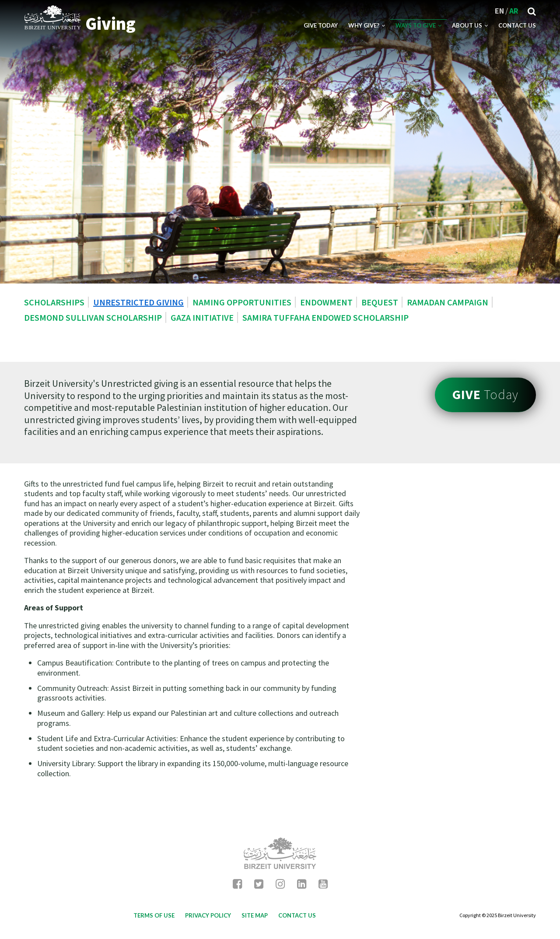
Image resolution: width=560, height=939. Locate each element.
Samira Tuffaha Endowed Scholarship (325, 317)
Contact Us (297, 915)
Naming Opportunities (242, 302)
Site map (255, 915)
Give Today (321, 25)
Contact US (517, 25)
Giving (110, 24)
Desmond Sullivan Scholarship (93, 317)
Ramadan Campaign (448, 302)
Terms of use (154, 915)
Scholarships (54, 302)
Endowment (326, 302)
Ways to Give (418, 25)
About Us (470, 25)
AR (514, 11)
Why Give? (367, 25)
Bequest (380, 302)
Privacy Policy (208, 915)
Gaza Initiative (202, 317)
